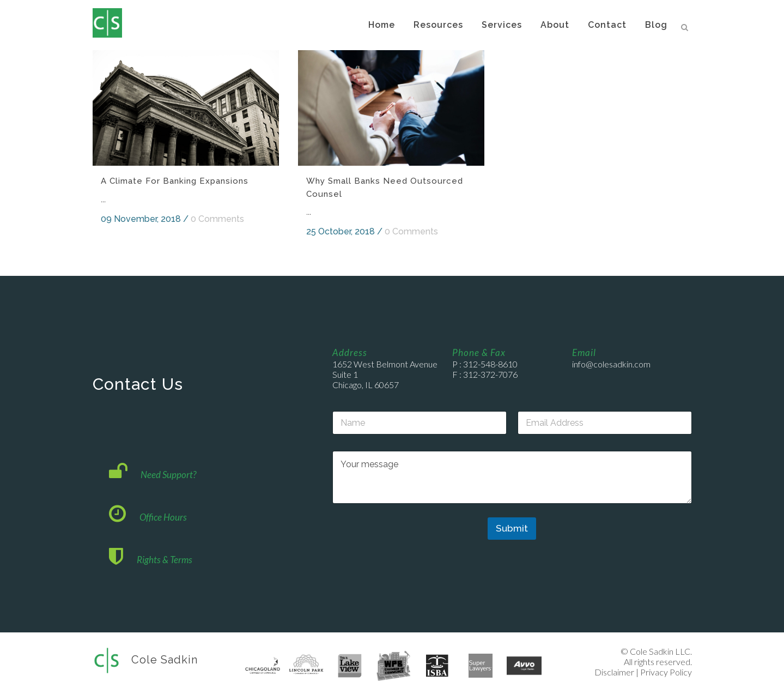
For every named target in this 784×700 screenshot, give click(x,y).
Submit (512, 528)
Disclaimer (614, 672)
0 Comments (217, 219)
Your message (512, 477)
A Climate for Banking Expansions (175, 181)
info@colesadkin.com (611, 364)
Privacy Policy (666, 672)
